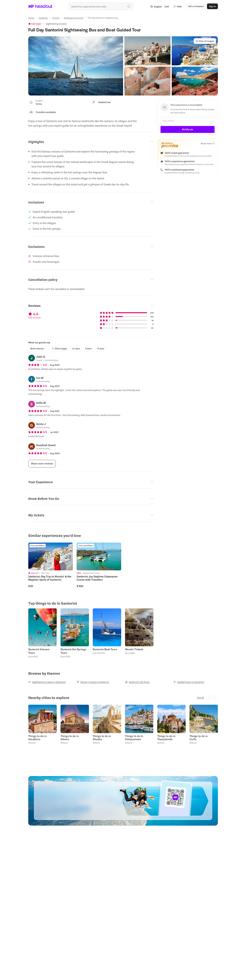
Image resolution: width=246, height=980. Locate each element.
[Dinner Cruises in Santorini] (93, 682)
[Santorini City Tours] (137, 682)
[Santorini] (43, 18)
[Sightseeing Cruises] (74, 18)
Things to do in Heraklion (37, 738)
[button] (196, 6)
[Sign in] (212, 6)
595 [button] (38, 24)
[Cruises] (56, 18)
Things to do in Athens (70, 738)
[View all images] (205, 41)
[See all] (200, 697)
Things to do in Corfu (199, 738)
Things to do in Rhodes (102, 738)
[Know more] (208, 143)
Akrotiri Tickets (134, 649)
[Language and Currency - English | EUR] (160, 6)
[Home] (31, 18)
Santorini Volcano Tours (39, 651)
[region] (123, 565)
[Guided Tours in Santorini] (189, 682)
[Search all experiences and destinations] (101, 6)
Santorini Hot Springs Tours (73, 651)
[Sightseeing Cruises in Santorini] (47, 682)
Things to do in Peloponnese (134, 738)
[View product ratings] (35, 24)
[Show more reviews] (42, 464)
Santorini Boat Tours (105, 649)
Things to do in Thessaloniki (166, 738)
